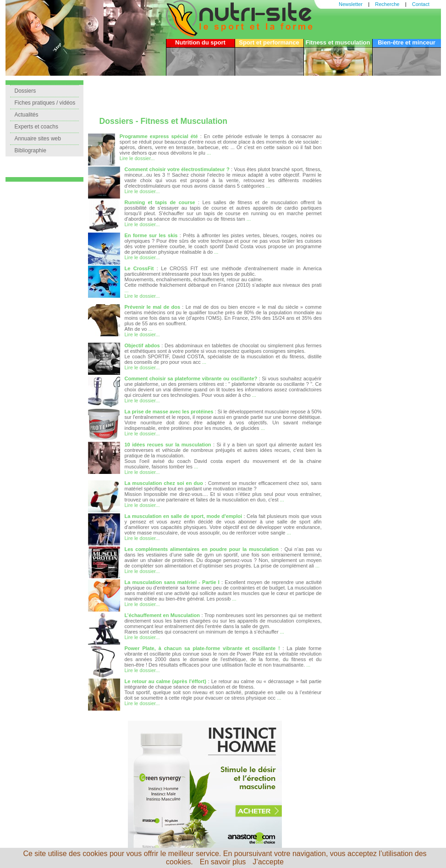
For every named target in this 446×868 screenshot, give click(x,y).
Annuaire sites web (38, 139)
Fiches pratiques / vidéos (45, 103)
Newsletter (351, 4)
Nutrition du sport (200, 42)
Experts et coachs (36, 127)
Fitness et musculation (338, 42)
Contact (421, 4)
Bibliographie (30, 150)
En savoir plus (223, 862)
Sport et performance (269, 42)
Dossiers (25, 91)
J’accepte (268, 862)
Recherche (387, 4)
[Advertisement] (205, 94)
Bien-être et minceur (407, 42)
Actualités (27, 115)
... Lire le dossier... (142, 293)
